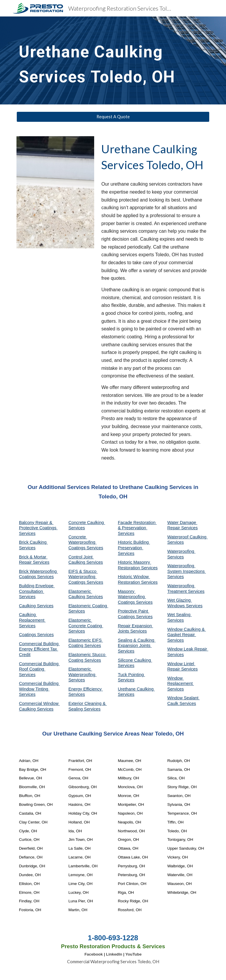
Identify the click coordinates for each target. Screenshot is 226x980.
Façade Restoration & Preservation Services (137, 528)
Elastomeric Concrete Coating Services (86, 626)
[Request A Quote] (113, 117)
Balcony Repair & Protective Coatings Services (38, 528)
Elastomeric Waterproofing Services (82, 674)
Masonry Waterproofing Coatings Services (135, 597)
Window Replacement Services (180, 684)
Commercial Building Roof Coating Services (39, 669)
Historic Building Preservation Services (134, 548)
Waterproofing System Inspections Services (186, 571)
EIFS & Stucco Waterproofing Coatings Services (86, 577)
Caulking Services (36, 606)
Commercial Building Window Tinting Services (39, 689)
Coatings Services (36, 635)
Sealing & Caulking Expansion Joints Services (137, 646)
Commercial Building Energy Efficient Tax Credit (39, 649)
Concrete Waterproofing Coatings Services (86, 542)
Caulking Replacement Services (32, 620)
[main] (113, 60)
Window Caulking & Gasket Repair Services (186, 635)
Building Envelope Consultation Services (37, 591)
